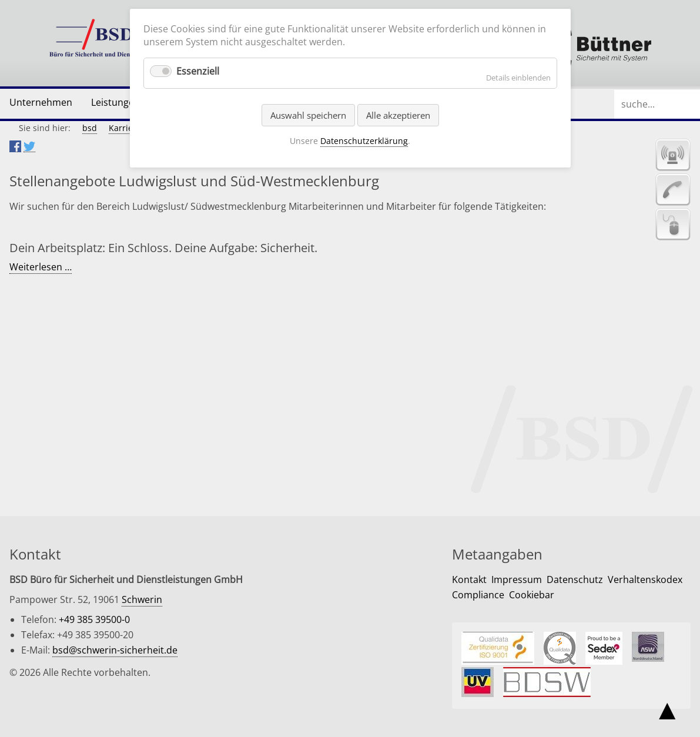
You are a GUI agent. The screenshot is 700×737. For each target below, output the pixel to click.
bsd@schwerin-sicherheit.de (115, 650)
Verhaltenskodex (645, 579)
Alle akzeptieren (398, 115)
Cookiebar (532, 595)
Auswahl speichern (308, 115)
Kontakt (469, 579)
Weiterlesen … (41, 267)
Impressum (517, 579)
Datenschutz (575, 579)
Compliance (478, 595)
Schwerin (142, 599)
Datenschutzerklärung (364, 141)
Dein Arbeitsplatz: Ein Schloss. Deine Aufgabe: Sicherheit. (163, 248)
